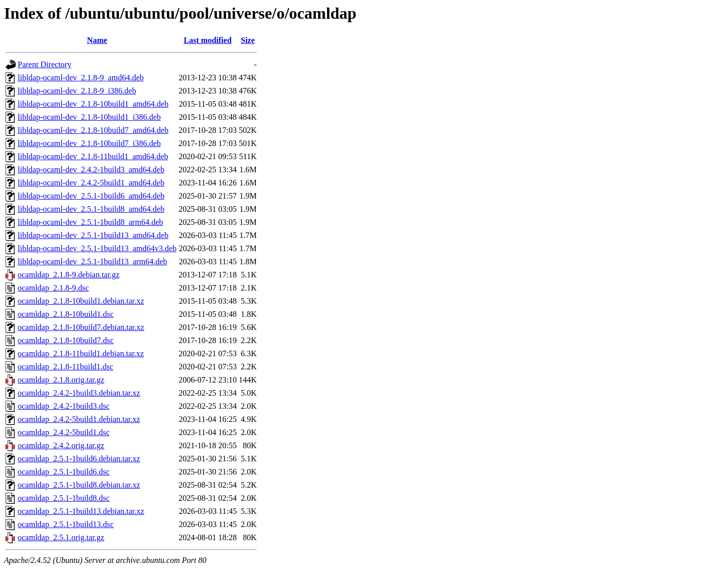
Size (248, 40)
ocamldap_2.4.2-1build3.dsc (64, 406)
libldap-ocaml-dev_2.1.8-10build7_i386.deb (89, 143)
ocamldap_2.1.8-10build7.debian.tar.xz (81, 327)
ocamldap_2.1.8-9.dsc (53, 288)
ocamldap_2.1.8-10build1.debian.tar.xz (81, 301)
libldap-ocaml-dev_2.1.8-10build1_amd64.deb (93, 104)
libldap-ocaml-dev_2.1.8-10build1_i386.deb (89, 117)
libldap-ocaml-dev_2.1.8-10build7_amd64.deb (93, 130)
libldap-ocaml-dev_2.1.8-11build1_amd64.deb (93, 156)
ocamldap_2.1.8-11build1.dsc (65, 367)
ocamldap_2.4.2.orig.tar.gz (61, 445)
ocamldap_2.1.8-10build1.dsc (66, 314)
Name (97, 40)
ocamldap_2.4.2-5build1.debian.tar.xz (79, 419)
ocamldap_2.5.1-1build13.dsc (66, 524)
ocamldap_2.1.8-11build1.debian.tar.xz (81, 353)
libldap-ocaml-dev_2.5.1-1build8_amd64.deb (91, 209)
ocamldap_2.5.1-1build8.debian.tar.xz (79, 485)
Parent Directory (44, 64)
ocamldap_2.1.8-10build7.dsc (66, 340)
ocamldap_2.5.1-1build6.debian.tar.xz (79, 459)
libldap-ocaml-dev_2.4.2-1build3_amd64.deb (91, 170)
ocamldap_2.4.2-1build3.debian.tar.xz (79, 393)
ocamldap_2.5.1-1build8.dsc (64, 498)
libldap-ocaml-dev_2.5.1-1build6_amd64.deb (91, 196)
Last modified (208, 40)
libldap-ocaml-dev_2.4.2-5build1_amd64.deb (91, 183)
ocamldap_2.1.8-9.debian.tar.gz (69, 275)
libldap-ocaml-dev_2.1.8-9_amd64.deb (81, 78)
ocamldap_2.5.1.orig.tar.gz (61, 537)
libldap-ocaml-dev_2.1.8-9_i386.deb (77, 91)
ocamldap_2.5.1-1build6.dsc (64, 472)
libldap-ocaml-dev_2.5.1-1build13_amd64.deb (93, 235)
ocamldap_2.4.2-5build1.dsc (64, 432)
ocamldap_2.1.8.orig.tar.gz (61, 380)
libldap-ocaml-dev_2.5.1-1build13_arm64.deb (92, 262)
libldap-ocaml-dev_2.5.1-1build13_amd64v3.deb (97, 248)
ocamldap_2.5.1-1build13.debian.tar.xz (81, 511)
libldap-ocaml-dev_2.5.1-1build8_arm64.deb (90, 222)
